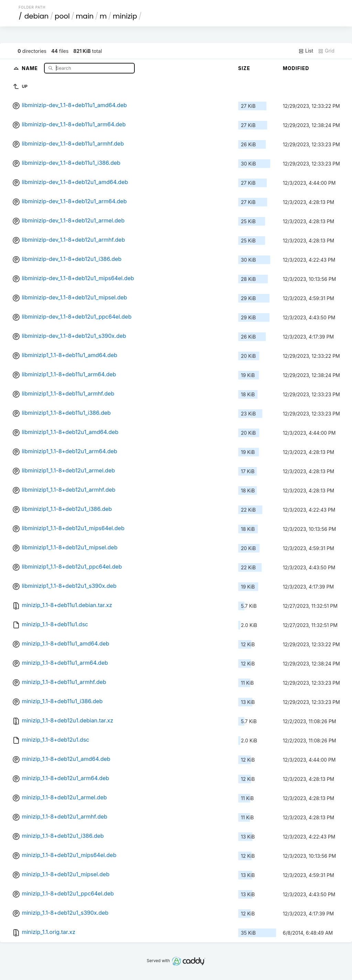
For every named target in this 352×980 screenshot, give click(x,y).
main (85, 16)
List (306, 51)
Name (30, 68)
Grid (326, 51)
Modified (296, 68)
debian (37, 16)
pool (62, 16)
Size (244, 68)
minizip (125, 16)
